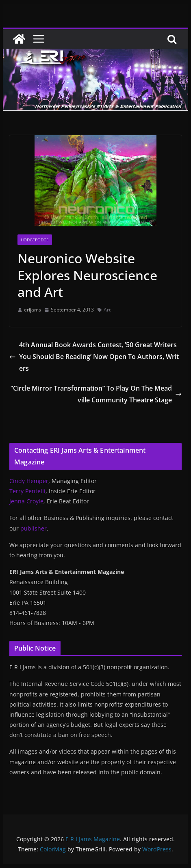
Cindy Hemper (29, 481)
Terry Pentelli (27, 491)
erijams (33, 310)
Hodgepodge (35, 240)
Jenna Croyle (26, 501)
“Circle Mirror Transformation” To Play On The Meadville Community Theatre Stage (96, 394)
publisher (34, 528)
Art (107, 310)
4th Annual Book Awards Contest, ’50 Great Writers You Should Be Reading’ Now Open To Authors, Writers (94, 357)
